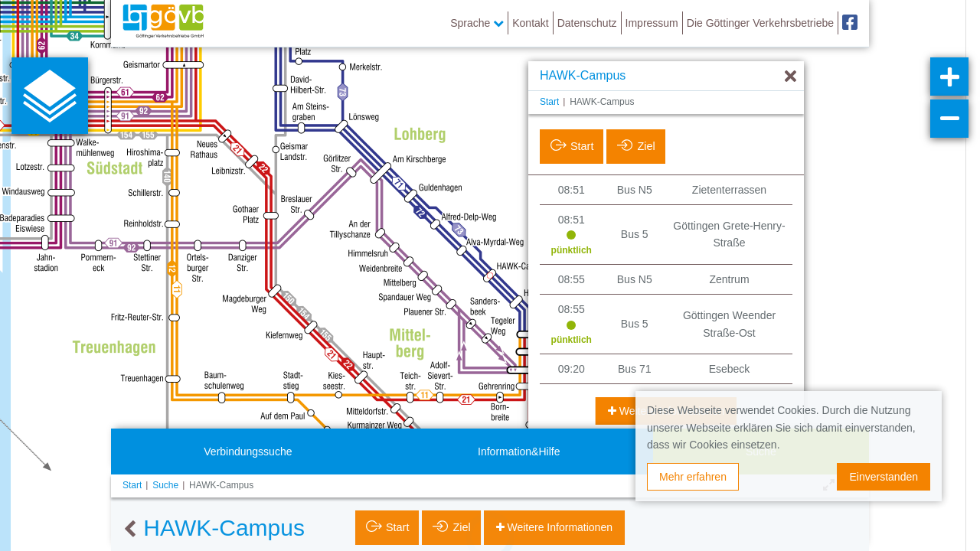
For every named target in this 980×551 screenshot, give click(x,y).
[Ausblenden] (791, 77)
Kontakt (530, 23)
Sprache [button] (477, 23)
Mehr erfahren (693, 477)
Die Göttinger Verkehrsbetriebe (760, 23)
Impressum (652, 23)
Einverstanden (884, 477)
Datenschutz (587, 23)
